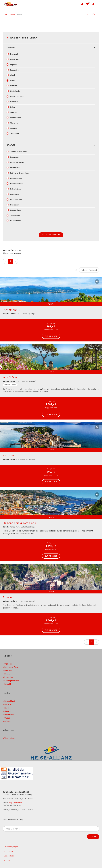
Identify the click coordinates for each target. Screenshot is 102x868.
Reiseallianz (9, 677)
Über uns (8, 671)
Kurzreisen (14, 194)
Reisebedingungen (11, 847)
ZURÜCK (92, 15)
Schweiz (13, 112)
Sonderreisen (15, 210)
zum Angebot (51, 336)
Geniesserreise (16, 178)
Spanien (13, 128)
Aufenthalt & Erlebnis (18, 152)
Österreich (14, 102)
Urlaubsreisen (16, 221)
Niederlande (15, 91)
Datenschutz (9, 856)
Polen (12, 107)
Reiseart (51, 145)
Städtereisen (15, 215)
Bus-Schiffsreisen (17, 162)
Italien (12, 81)
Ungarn (7, 718)
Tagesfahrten (10, 738)
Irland (12, 75)
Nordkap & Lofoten (17, 96)
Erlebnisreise (15, 168)
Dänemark (14, 54)
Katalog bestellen (12, 681)
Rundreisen (15, 205)
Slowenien (14, 123)
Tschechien (15, 134)
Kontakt (8, 684)
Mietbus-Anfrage (11, 667)
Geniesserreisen (16, 184)
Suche (7, 674)
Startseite (8, 664)
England (13, 65)
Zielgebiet (51, 47)
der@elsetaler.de (15, 803)
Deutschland (15, 59)
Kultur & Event (16, 189)
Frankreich (14, 70)
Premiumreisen (16, 199)
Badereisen (14, 157)
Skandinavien (15, 118)
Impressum (8, 851)
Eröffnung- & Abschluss (19, 173)
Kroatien (13, 86)
